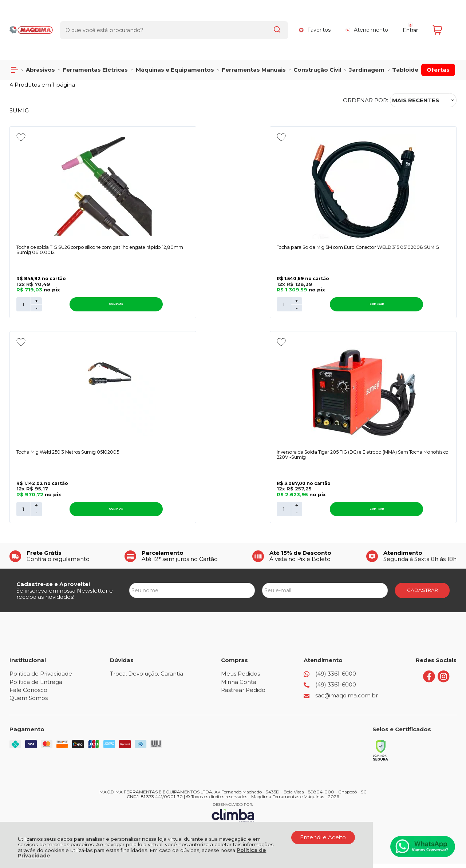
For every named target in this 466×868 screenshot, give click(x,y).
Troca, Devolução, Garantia (147, 678)
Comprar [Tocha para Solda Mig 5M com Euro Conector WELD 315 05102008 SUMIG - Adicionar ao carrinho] (246, 306)
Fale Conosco (28, 694)
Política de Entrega (36, 686)
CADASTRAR (422, 594)
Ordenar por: (366, 100)
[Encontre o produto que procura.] (272, 17)
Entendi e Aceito (323, 837)
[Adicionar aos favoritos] (21, 137)
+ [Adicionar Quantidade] (36, 303)
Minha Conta (239, 686)
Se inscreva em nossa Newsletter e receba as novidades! (65, 598)
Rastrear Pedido (243, 694)
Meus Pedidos (240, 678)
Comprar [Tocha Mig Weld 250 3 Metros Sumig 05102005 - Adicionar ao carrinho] (398, 306)
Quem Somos (29, 702)
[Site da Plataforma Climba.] (233, 817)
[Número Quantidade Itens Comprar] (23, 306)
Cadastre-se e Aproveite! (53, 588)
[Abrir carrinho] (443, 17)
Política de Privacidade (41, 678)
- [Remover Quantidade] (36, 310)
